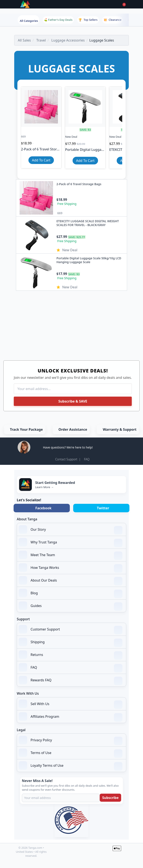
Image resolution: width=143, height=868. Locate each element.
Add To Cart (41, 160)
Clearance (112, 20)
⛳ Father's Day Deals (58, 20)
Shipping (71, 642)
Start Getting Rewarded (55, 483)
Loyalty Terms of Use (71, 766)
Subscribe (110, 798)
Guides (71, 606)
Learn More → (44, 487)
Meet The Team (71, 555)
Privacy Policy (71, 740)
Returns (71, 655)
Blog (71, 593)
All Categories (29, 21)
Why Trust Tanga (71, 543)
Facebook (43, 508)
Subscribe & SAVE (73, 401)
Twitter (103, 508)
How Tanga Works (71, 568)
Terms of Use (71, 753)
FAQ (87, 459)
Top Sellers (88, 20)
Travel (41, 40)
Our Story (71, 530)
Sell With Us (71, 704)
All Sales (24, 40)
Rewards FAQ (71, 681)
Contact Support (66, 459)
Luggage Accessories (68, 40)
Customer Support (71, 630)
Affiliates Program (71, 717)
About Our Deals (71, 581)
